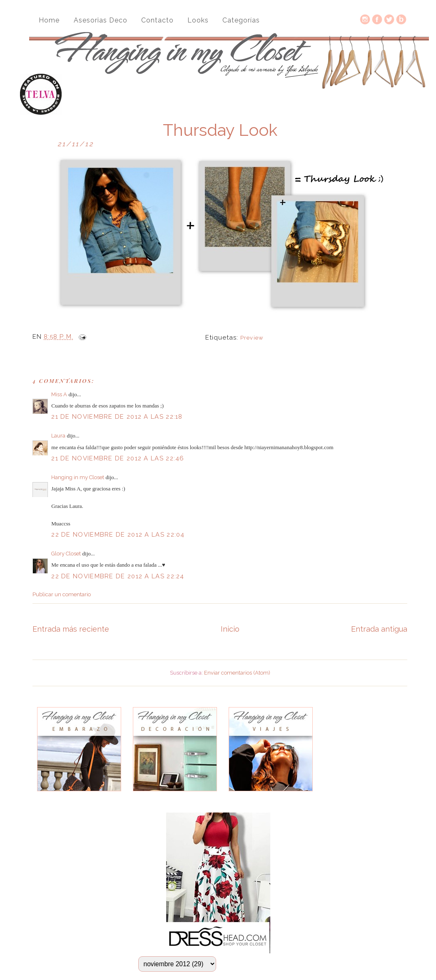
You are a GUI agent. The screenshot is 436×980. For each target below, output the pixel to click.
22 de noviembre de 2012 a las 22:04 (118, 535)
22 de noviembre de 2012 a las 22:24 (118, 576)
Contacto (157, 20)
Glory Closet (66, 554)
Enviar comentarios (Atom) (237, 673)
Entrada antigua (379, 629)
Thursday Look (220, 130)
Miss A (59, 394)
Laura (58, 436)
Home (49, 20)
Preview (252, 338)
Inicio (230, 629)
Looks (198, 20)
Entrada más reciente (71, 629)
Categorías (241, 20)
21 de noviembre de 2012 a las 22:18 (117, 417)
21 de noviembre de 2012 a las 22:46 (118, 458)
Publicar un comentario (62, 594)
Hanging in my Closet (78, 477)
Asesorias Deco (101, 20)
